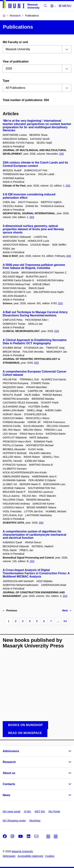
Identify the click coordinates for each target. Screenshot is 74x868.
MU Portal (54, 811)
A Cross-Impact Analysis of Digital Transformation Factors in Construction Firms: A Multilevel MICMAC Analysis (36, 573)
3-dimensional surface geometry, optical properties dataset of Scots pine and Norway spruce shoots (33, 229)
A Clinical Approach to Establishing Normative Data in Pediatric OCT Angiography (35, 342)
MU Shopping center (14, 821)
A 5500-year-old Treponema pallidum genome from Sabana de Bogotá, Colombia (34, 266)
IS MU (27, 811)
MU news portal (11, 811)
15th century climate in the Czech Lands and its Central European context (35, 164)
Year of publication (16, 61)
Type (6, 81)
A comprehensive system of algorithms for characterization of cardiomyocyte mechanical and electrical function (34, 535)
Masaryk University (22, 851)
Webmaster (9, 856)
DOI (62, 154)
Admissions (11, 751)
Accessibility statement (30, 856)
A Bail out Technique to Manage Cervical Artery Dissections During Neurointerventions (35, 314)
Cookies (50, 856)
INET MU (40, 811)
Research (9, 762)
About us (9, 773)
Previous (10, 610)
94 (65, 621)
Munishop (35, 821)
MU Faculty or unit (15, 42)
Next (67, 610)
